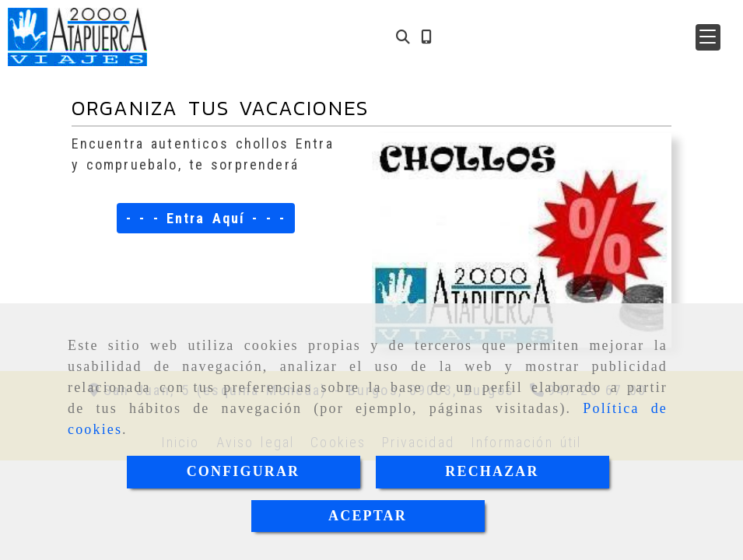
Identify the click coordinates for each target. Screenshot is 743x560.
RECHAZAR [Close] (492, 471)
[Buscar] (403, 37)
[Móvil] (426, 37)
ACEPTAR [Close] (368, 516)
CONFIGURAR (244, 471)
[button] (708, 37)
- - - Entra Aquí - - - (206, 218)
